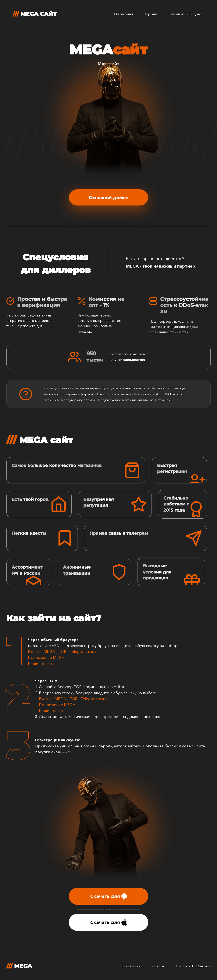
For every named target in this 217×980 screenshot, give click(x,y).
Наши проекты (43, 664)
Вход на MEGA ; (43, 652)
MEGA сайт (35, 14)
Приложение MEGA (46, 658)
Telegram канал (84, 652)
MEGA (19, 966)
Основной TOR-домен (186, 14)
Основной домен (109, 198)
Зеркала (151, 14)
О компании (124, 14)
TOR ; (64, 652)
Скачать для (109, 896)
